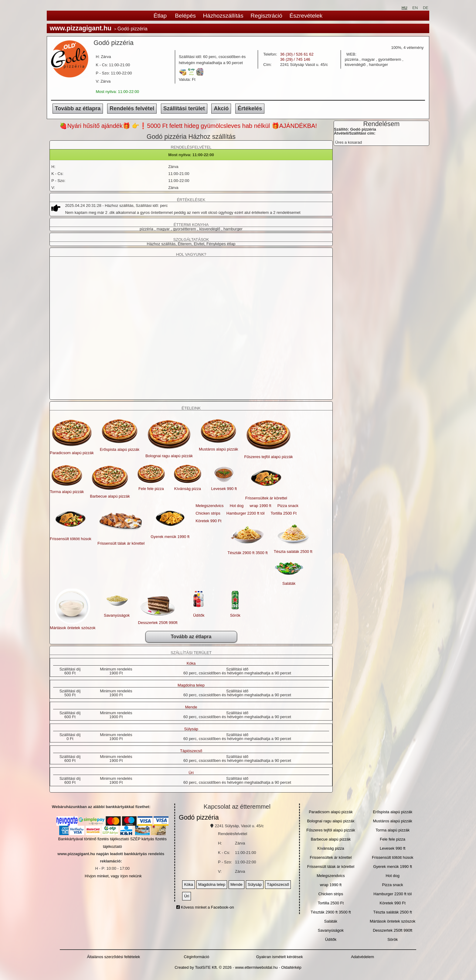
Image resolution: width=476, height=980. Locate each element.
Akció (221, 108)
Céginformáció (196, 957)
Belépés (185, 16)
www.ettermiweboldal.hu (257, 967)
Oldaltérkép (291, 967)
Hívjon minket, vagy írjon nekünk (113, 876)
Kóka (191, 663)
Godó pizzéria (199, 817)
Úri (191, 773)
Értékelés (250, 108)
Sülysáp (191, 729)
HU (405, 8)
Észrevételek (306, 16)
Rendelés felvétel (132, 108)
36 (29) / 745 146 (295, 59)
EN (415, 8)
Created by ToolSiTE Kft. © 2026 (203, 967)
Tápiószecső (191, 751)
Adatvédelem (362, 957)
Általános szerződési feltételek (113, 957)
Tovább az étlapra (78, 108)
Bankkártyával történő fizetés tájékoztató (94, 839)
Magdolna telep (191, 685)
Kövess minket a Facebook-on (205, 907)
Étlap (160, 16)
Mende (191, 707)
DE (426, 8)
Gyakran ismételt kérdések (280, 957)
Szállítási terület (184, 108)
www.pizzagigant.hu (81, 28)
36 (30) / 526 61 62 (297, 54)
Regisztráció (266, 16)
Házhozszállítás (223, 16)
